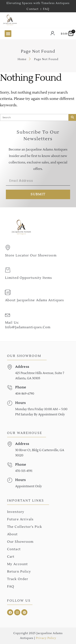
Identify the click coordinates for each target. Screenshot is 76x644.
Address (22, 367)
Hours (21, 403)
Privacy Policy (46, 638)
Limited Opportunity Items (29, 278)
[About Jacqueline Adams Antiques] (8, 292)
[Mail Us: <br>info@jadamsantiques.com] (8, 315)
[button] (8, 34)
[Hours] (10, 403)
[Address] (10, 367)
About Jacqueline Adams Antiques (34, 300)
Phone (21, 387)
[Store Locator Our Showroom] (8, 248)
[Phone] (10, 388)
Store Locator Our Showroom (31, 255)
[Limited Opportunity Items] (8, 270)
